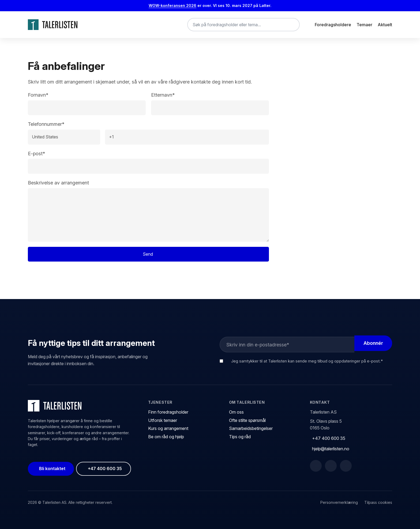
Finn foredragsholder (168, 412)
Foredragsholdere (333, 25)
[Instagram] (346, 466)
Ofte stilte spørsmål (247, 420)
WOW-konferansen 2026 (172, 5)
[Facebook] (316, 466)
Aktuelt (385, 25)
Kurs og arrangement (168, 428)
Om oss (236, 412)
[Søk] (291, 25)
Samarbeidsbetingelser (251, 428)
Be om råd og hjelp (166, 437)
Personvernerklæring (339, 502)
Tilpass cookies (378, 502)
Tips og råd (240, 437)
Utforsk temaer (163, 420)
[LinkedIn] (331, 466)
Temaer (364, 25)
